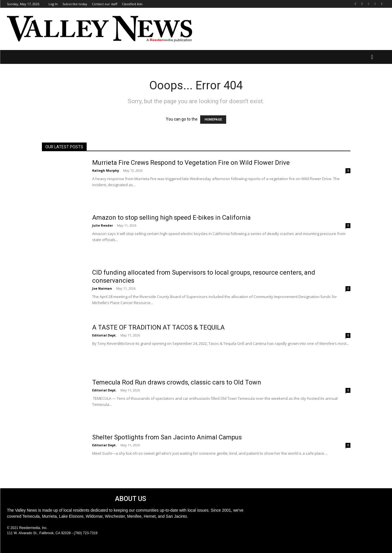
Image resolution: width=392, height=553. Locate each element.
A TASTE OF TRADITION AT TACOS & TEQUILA (158, 327)
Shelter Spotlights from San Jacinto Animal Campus (167, 437)
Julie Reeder (103, 225)
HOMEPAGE (213, 120)
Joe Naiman (102, 288)
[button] (372, 57)
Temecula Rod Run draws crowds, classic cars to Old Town (177, 382)
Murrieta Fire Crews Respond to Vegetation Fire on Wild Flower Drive (191, 163)
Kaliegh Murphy (106, 170)
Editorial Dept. (104, 335)
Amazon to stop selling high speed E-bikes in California (171, 218)
